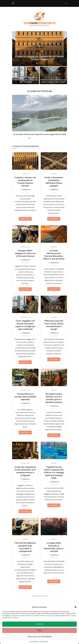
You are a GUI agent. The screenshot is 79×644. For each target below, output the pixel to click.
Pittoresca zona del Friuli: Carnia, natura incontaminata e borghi (53, 81)
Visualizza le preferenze (39, 637)
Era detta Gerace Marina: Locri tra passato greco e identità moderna (54, 398)
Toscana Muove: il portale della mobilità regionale (25, 397)
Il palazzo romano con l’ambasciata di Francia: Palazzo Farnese (25, 182)
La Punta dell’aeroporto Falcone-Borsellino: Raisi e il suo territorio (54, 255)
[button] (76, 607)
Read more (25, 219)
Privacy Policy (44, 641)
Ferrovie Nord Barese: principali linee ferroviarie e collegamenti (25, 547)
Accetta (40, 624)
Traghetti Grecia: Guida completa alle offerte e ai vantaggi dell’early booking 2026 (54, 473)
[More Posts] (40, 596)
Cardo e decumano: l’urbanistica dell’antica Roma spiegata (54, 182)
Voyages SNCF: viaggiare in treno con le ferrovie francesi (25, 253)
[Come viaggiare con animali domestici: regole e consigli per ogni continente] (26, 75)
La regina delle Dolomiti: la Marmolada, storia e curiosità (54, 547)
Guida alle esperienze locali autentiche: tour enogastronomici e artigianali (25, 471)
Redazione (26, 190)
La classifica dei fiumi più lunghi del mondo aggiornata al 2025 (39, 134)
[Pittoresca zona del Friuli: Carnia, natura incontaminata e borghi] (53, 75)
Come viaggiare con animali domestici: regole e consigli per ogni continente (26, 80)
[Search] (66, 3)
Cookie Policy (34, 641)
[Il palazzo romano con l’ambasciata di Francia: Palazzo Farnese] (40, 49)
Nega (40, 630)
